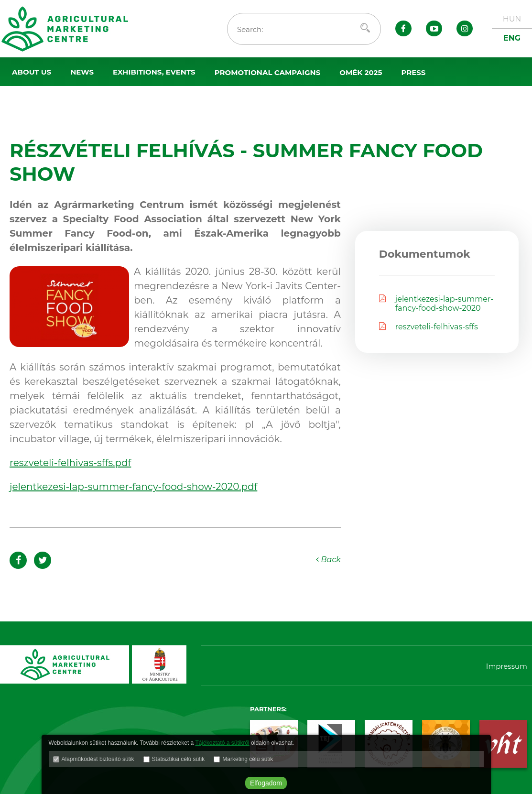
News (82, 72)
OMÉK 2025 (361, 72)
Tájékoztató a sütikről (222, 743)
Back (328, 560)
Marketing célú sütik (248, 759)
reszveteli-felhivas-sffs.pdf (70, 463)
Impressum (507, 666)
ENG (512, 38)
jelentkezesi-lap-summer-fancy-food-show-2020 (436, 304)
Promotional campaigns (268, 72)
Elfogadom (266, 783)
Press (413, 72)
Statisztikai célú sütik (179, 759)
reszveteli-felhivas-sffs (429, 327)
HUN (512, 19)
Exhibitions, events (154, 72)
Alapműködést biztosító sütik (98, 759)
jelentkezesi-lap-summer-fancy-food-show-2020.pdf (133, 487)
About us (32, 72)
